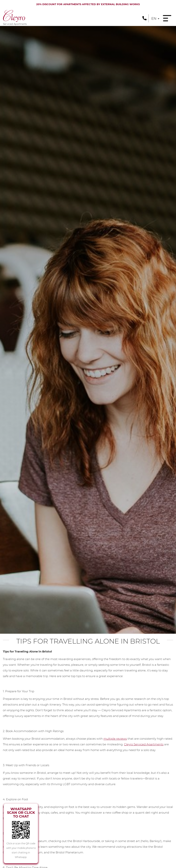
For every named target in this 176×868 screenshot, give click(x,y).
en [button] (155, 19)
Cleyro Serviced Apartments (144, 744)
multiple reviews (115, 739)
